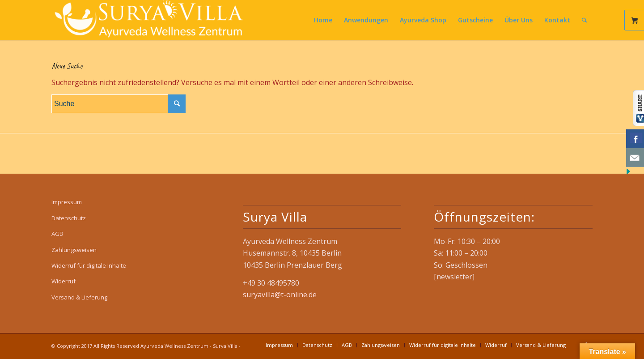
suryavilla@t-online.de (280, 295)
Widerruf (64, 281)
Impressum (67, 202)
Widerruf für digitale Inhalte (89, 265)
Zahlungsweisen (74, 250)
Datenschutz (69, 218)
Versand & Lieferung (79, 297)
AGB (57, 234)
